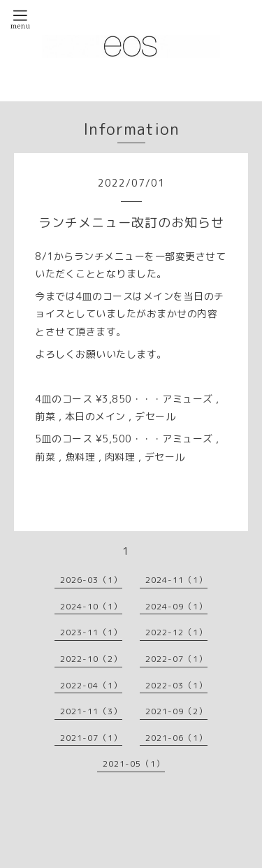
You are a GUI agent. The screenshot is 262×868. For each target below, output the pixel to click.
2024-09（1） (176, 606)
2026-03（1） (91, 580)
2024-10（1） (91, 606)
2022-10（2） (91, 659)
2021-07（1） (91, 738)
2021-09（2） (176, 711)
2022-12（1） (176, 632)
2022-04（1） (91, 685)
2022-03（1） (176, 685)
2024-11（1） (176, 580)
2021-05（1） (134, 764)
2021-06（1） (176, 738)
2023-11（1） (91, 632)
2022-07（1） (176, 659)
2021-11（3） (91, 711)
